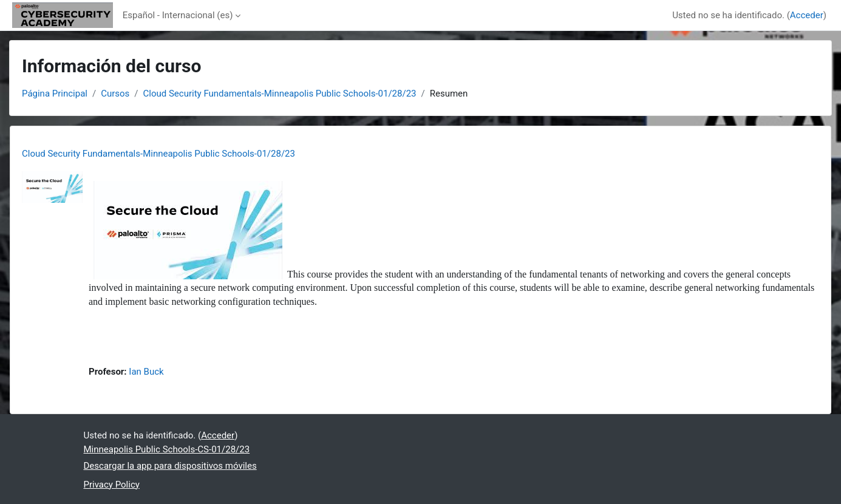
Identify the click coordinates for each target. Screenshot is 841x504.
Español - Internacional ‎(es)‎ (178, 15)
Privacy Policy (112, 485)
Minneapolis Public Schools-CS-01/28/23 (167, 449)
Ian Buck (146, 372)
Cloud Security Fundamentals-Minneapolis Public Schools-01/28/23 (280, 94)
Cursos (115, 94)
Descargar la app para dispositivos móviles (170, 466)
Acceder (807, 15)
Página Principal (55, 94)
